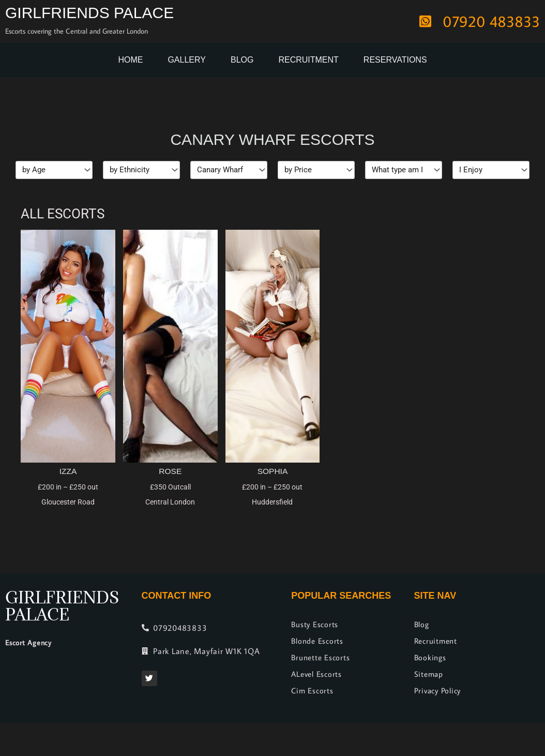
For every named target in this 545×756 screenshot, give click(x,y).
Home (130, 60)
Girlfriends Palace (89, 13)
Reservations (395, 60)
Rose (170, 471)
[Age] (54, 170)
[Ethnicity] (141, 170)
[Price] (316, 170)
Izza (68, 471)
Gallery (187, 60)
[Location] (229, 170)
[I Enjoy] (491, 170)
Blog (242, 60)
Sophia (272, 471)
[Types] (404, 170)
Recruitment (308, 60)
